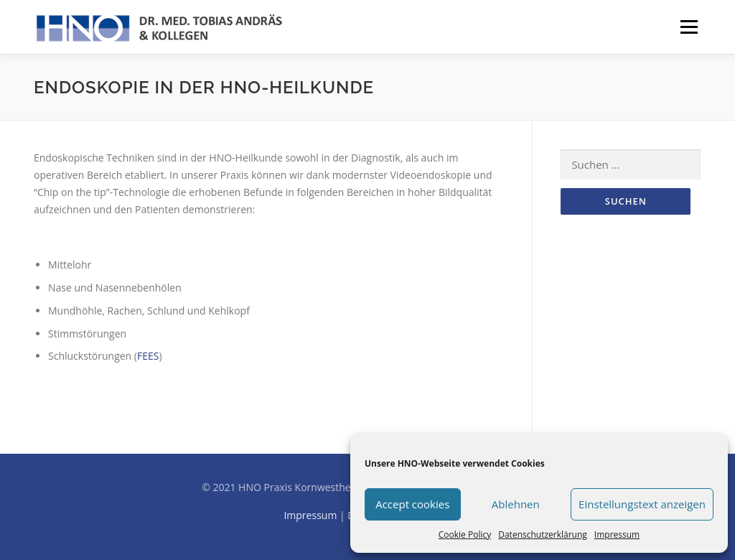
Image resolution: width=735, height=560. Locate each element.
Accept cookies (412, 504)
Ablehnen (516, 504)
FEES (148, 356)
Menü (689, 27)
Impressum (617, 535)
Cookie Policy (465, 535)
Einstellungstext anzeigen (642, 504)
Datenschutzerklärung (543, 535)
